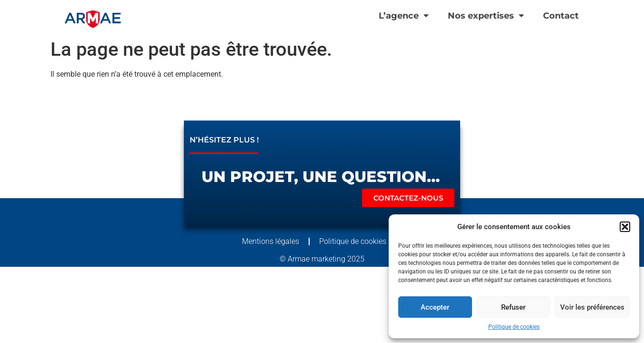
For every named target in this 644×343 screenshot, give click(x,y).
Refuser (513, 307)
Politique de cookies (514, 327)
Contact (561, 15)
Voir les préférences (592, 307)
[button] (625, 227)
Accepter (435, 307)
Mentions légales (271, 241)
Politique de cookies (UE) (361, 241)
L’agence (404, 16)
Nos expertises (486, 16)
